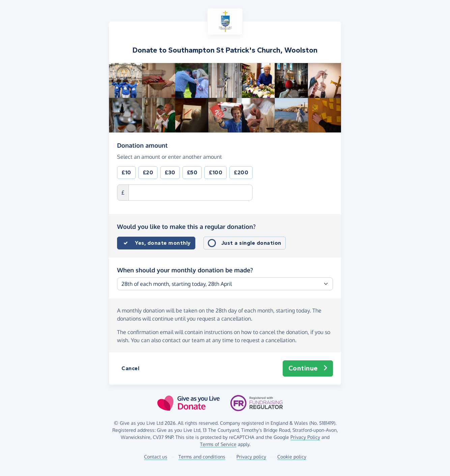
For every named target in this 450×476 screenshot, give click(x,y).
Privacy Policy (305, 437)
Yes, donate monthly (163, 243)
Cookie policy (292, 457)
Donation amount (142, 145)
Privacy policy (251, 457)
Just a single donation (251, 243)
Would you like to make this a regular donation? (186, 227)
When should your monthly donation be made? (185, 270)
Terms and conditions (202, 457)
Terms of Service (218, 444)
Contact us (156, 457)
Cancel (130, 368)
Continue (308, 368)
